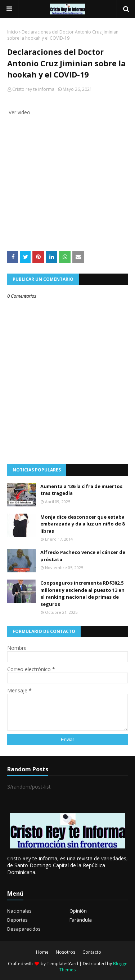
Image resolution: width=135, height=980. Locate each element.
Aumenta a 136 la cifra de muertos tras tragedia (81, 490)
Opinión (78, 911)
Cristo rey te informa (33, 89)
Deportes (17, 920)
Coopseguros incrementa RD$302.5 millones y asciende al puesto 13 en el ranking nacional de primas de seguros (82, 593)
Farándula (81, 920)
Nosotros (66, 952)
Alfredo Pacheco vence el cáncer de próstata (83, 556)
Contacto (92, 952)
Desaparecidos (24, 929)
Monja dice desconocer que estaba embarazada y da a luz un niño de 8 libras (82, 524)
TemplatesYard (62, 964)
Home (42, 952)
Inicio (13, 32)
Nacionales (19, 911)
